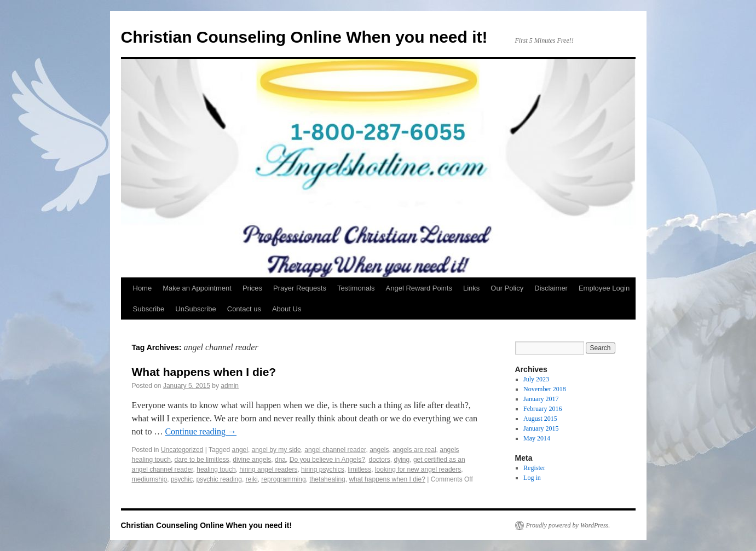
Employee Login (604, 288)
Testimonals (356, 288)
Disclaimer (551, 288)
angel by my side (276, 450)
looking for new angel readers (418, 469)
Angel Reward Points (419, 288)
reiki (252, 479)
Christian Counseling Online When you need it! (304, 37)
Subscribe (149, 309)
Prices (252, 288)
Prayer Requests (300, 288)
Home (143, 288)
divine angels (252, 460)
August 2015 (540, 419)
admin (230, 386)
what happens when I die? (387, 479)
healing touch (216, 469)
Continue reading (201, 431)
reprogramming (283, 479)
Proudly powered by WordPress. (568, 525)
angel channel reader (335, 450)
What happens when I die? (204, 372)
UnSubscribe (195, 309)
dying (402, 460)
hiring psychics (323, 469)
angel (240, 450)
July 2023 (536, 379)
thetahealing (327, 479)
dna (280, 460)
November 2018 (545, 389)
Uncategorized (182, 450)
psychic (182, 479)
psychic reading (219, 479)
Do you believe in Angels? (327, 460)
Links (471, 288)
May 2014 (537, 438)
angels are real (414, 450)
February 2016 (543, 409)
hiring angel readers (268, 469)
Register (534, 468)
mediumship (150, 479)
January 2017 (541, 399)
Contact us (244, 309)
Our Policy (507, 288)
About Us (287, 309)
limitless (359, 469)
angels (379, 450)
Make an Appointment (197, 288)
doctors (379, 460)
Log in (532, 478)
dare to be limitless (202, 460)
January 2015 (541, 428)
